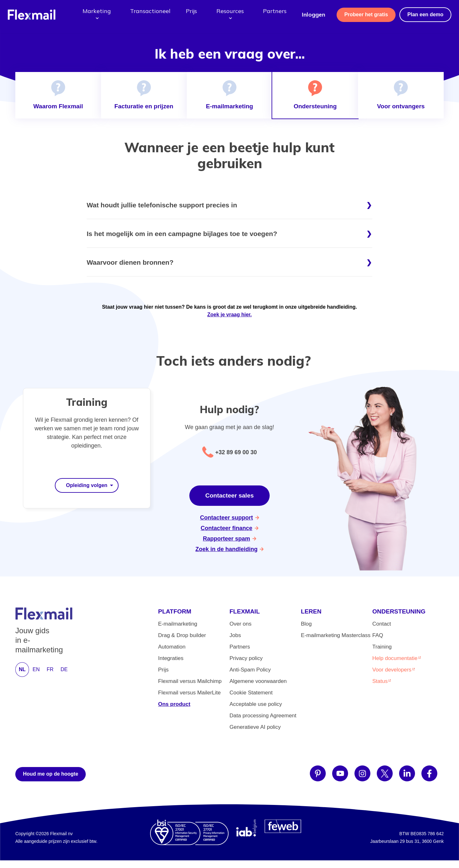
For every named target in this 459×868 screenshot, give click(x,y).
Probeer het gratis (366, 14)
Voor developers (392, 670)
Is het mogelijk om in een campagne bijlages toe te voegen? (182, 234)
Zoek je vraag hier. (229, 315)
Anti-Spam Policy (250, 670)
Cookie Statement (251, 693)
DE (64, 669)
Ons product (174, 704)
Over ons (240, 624)
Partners (275, 11)
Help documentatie (395, 658)
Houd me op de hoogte (51, 774)
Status (380, 681)
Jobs (235, 635)
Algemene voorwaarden (258, 681)
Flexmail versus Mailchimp (190, 681)
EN (36, 669)
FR (50, 669)
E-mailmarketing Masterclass (336, 635)
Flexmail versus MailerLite (189, 693)
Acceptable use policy (256, 704)
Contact (382, 624)
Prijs (191, 11)
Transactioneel (150, 11)
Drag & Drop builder (182, 635)
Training (382, 647)
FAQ (378, 635)
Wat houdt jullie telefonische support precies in (162, 205)
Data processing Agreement (263, 716)
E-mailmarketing (178, 624)
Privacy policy (246, 658)
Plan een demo (425, 14)
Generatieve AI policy (255, 727)
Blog (306, 624)
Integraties (171, 658)
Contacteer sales (229, 495)
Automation (172, 647)
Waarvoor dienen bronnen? (130, 262)
